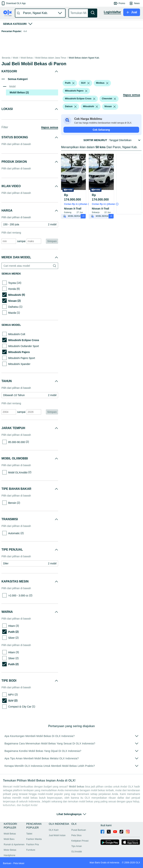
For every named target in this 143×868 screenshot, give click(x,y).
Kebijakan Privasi (80, 841)
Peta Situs (76, 835)
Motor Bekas (10, 850)
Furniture (31, 850)
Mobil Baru (9, 839)
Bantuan (7, 863)
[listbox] (73, 83)
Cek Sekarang (101, 130)
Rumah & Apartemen (14, 845)
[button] (13, 3)
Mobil (16, 58)
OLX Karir (54, 830)
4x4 (25, 31)
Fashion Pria (32, 845)
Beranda (6, 58)
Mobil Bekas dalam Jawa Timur (51, 58)
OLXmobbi (77, 852)
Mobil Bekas (27, 58)
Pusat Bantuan (79, 830)
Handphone (9, 855)
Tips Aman (77, 846)
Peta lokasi (19, 863)
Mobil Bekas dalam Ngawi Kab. (84, 58)
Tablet (29, 834)
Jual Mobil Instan (57, 835)
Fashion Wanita (34, 839)
